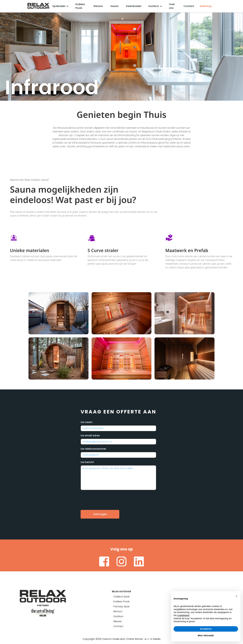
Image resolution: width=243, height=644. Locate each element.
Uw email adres (90, 436)
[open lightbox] (59, 313)
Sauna (114, 6)
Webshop (206, 6)
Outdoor (118, 616)
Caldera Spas (121, 597)
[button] (61, 6)
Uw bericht (87, 462)
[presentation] (104, 498)
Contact (189, 6)
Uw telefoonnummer (93, 449)
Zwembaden (134, 6)
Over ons (172, 6)
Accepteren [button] (206, 629)
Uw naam (86, 422)
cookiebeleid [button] (183, 615)
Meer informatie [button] (206, 635)
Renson (98, 6)
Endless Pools (80, 6)
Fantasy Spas (121, 606)
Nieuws (117, 621)
